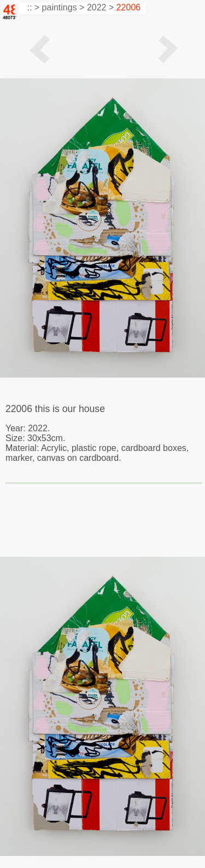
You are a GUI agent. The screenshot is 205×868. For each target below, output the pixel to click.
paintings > (63, 7)
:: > (32, 7)
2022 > (100, 7)
